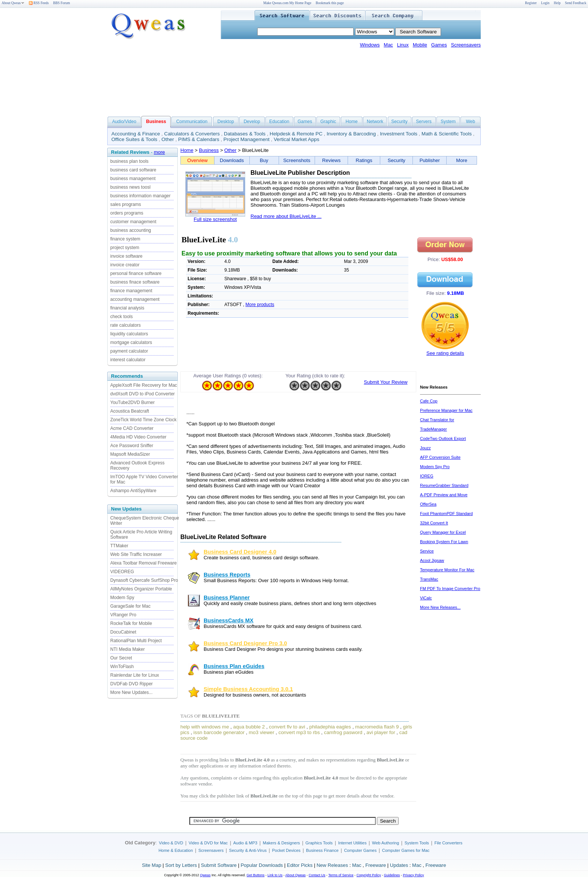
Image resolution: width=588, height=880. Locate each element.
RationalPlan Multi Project (136, 641)
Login (545, 3)
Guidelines (392, 875)
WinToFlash (122, 667)
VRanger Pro (123, 615)
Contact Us (317, 875)
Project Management (247, 139)
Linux (403, 45)
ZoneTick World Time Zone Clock (143, 420)
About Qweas (13, 3)
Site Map (152, 865)
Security (399, 122)
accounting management (135, 299)
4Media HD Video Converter (138, 437)
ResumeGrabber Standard (444, 485)
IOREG (427, 476)
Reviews (331, 160)
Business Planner (227, 598)
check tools (121, 317)
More (462, 160)
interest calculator (128, 360)
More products (260, 305)
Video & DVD (171, 843)
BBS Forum (62, 3)
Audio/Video (124, 122)
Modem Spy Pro (435, 467)
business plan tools (129, 161)
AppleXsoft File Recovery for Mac (144, 385)
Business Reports (227, 575)
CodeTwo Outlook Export (443, 438)
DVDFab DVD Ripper (131, 684)
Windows (370, 45)
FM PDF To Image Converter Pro (450, 589)
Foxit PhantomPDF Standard (446, 514)
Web (470, 122)
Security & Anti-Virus (248, 850)
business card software (133, 170)
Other (168, 139)
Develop (252, 122)
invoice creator (125, 265)
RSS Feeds (39, 3)
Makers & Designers (281, 843)
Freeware (376, 865)
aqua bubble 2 (249, 727)
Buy (264, 160)
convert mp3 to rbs (299, 732)
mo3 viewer (261, 732)
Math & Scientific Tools (447, 134)
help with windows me (205, 727)
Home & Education (176, 850)
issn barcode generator (219, 732)
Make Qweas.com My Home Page (287, 3)
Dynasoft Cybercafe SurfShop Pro (144, 580)
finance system (125, 239)
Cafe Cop (429, 401)
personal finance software (136, 273)
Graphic (328, 122)
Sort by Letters (181, 865)
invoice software (126, 256)
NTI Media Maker (127, 649)
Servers (424, 122)
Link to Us (275, 875)
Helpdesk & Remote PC (296, 134)
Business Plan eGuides (234, 666)
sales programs (126, 204)
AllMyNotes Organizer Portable (141, 589)
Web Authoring (385, 843)
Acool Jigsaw (432, 560)
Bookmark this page (330, 3)
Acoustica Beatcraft (130, 411)
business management (133, 179)
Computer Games (360, 850)
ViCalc (426, 598)
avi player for (381, 732)
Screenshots (297, 160)
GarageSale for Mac (130, 606)
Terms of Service (341, 875)
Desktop (226, 122)
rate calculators (125, 325)
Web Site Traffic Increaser (136, 554)
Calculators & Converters (192, 134)
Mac (388, 45)
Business (209, 150)
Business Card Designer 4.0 (240, 552)
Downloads (232, 160)
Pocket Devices (286, 850)
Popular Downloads (262, 865)
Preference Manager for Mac (446, 410)
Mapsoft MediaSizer (130, 454)
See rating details (445, 353)
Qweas (205, 875)
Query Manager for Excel (443, 532)
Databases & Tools (245, 134)
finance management (131, 291)
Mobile (420, 45)
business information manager (140, 196)
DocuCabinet (123, 632)
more (159, 152)
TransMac (429, 579)
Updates (399, 865)
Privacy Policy (413, 875)
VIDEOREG (122, 572)
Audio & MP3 (245, 843)
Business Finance (322, 850)
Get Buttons (256, 875)
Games (439, 45)
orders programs (127, 213)
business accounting (131, 230)
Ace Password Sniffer (132, 446)
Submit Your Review (385, 382)
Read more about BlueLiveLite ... (286, 216)
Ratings (364, 160)
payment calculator (129, 351)
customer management (133, 222)
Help (557, 3)
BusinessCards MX (229, 620)
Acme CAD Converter (132, 428)
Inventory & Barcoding (351, 134)
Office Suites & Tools (134, 139)
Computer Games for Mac (406, 850)
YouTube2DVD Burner (133, 402)
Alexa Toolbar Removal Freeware (143, 563)
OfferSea (428, 504)
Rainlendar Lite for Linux (135, 675)
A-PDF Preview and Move (444, 495)
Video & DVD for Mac (208, 843)
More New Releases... (440, 607)
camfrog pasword (343, 732)
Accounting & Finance (136, 134)
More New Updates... (131, 692)
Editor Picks (300, 865)
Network (375, 122)
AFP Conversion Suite (440, 457)
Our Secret (121, 658)
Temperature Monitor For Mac (447, 570)
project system (125, 248)
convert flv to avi (287, 727)
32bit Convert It (434, 523)
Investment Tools (399, 134)
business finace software (135, 282)
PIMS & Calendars (199, 139)
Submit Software (219, 865)
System (448, 122)
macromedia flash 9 (377, 727)
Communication (192, 122)
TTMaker (119, 546)
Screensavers (466, 45)
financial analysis (127, 308)
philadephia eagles (330, 727)
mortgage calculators (131, 342)
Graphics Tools (319, 843)
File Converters (448, 843)
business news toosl (130, 187)
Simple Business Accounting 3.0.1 (248, 689)
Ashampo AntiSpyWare (133, 491)
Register (531, 3)
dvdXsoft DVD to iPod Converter (142, 394)
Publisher (430, 160)
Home (352, 122)
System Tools (417, 843)
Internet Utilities (352, 843)
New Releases (332, 865)
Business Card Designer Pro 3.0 (245, 643)
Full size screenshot (215, 219)
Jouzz (425, 448)
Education (279, 122)
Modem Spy (122, 598)
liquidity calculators (129, 334)
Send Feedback (576, 3)
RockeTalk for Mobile (131, 623)
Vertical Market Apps (297, 139)
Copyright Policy (369, 875)
